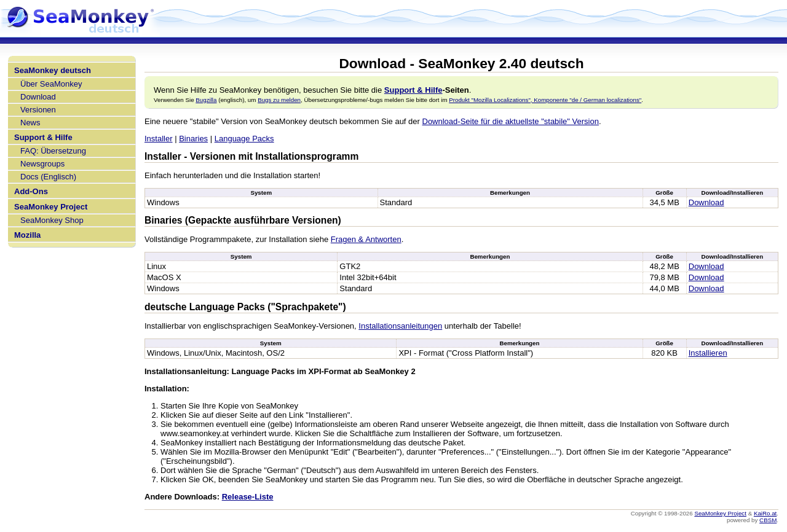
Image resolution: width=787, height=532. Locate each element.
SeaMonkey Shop (52, 220)
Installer (159, 139)
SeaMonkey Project (51, 207)
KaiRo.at (765, 513)
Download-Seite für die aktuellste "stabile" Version (511, 121)
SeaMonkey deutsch (53, 70)
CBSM (768, 520)
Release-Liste (248, 497)
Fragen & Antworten (366, 239)
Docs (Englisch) (48, 177)
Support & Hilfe (43, 137)
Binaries (193, 139)
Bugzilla (206, 100)
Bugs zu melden (279, 100)
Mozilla (27, 235)
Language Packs (244, 139)
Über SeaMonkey (51, 84)
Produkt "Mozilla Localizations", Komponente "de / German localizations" (545, 100)
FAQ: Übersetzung (53, 151)
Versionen (38, 110)
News (30, 123)
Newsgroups (42, 164)
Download (38, 97)
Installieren (708, 353)
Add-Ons (31, 191)
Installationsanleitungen (400, 326)
